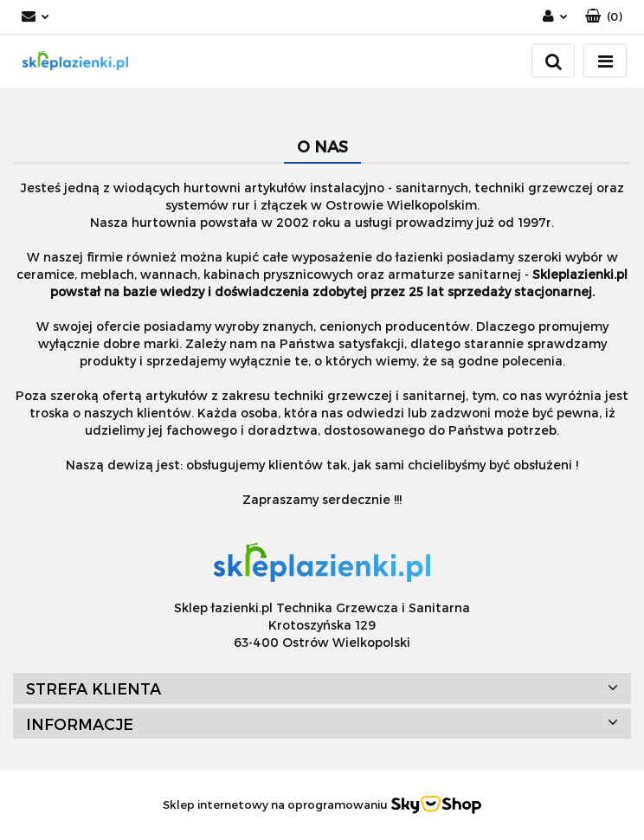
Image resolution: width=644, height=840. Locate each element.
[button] (604, 17)
